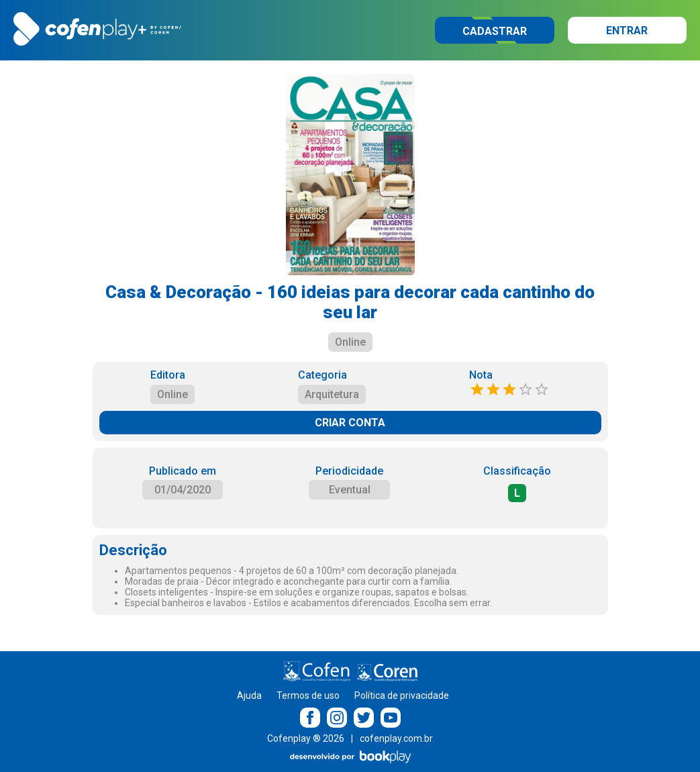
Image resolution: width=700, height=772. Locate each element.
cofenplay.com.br (396, 738)
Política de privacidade (402, 695)
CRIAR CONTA (350, 423)
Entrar (627, 31)
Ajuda (249, 695)
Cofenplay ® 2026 (306, 738)
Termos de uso (308, 695)
